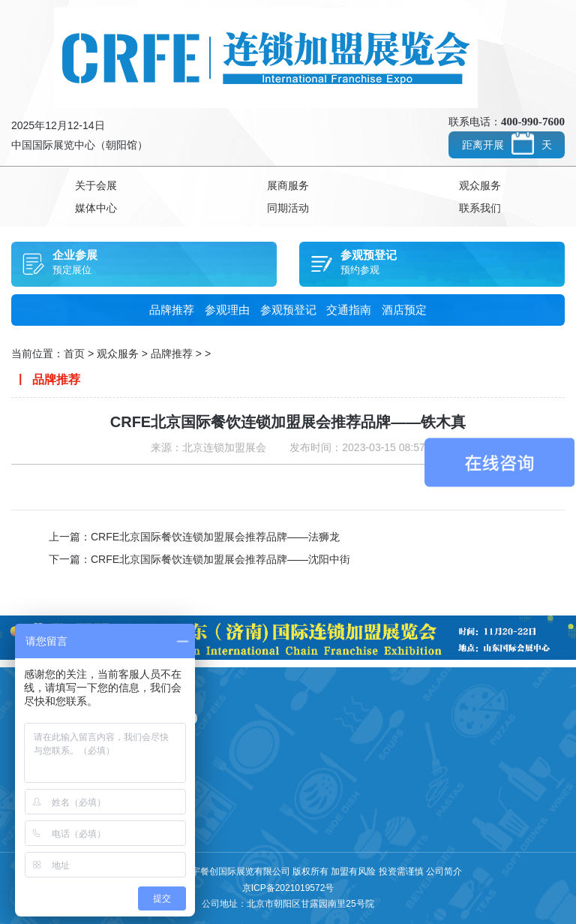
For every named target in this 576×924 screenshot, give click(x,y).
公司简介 (444, 871)
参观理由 (227, 310)
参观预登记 (288, 310)
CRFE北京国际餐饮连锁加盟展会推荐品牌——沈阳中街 (220, 559)
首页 (74, 354)
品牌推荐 (172, 310)
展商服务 (288, 185)
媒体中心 (96, 208)
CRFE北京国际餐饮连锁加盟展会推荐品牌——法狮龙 (215, 537)
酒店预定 (404, 310)
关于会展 (96, 185)
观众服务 (480, 185)
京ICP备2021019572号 (288, 888)
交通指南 (349, 310)
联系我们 (480, 208)
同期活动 (288, 208)
